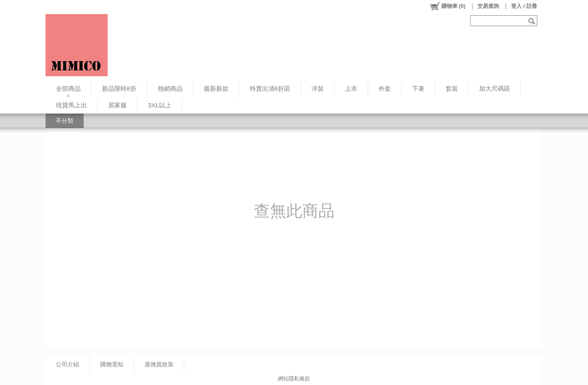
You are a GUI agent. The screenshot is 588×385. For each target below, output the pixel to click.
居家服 (117, 105)
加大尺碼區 (495, 88)
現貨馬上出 (71, 105)
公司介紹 (67, 364)
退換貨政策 (159, 364)
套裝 (452, 88)
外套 (385, 88)
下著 (418, 88)
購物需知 (112, 364)
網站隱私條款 (294, 379)
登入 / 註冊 (524, 6)
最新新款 (216, 88)
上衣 (351, 88)
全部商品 (68, 88)
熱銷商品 (170, 88)
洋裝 (318, 88)
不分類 (65, 121)
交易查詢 (488, 6)
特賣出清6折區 (270, 88)
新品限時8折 (119, 88)
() (447, 6)
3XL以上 (160, 105)
